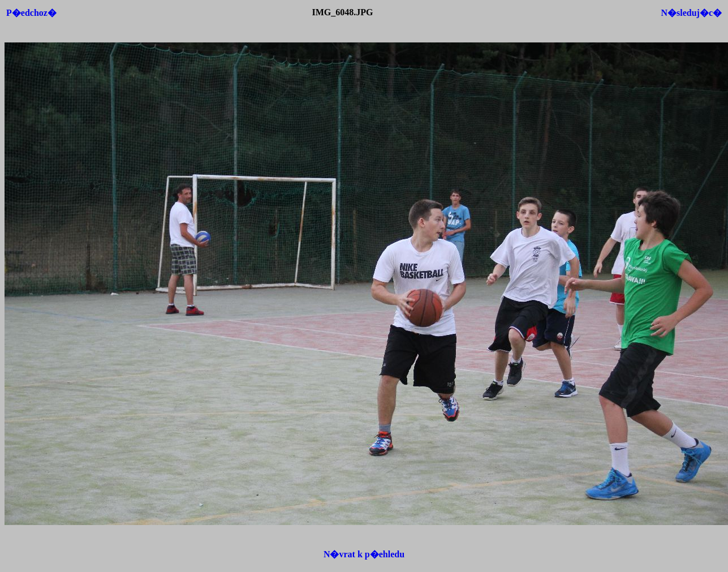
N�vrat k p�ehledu (364, 554)
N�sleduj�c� (691, 13)
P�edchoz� (31, 13)
